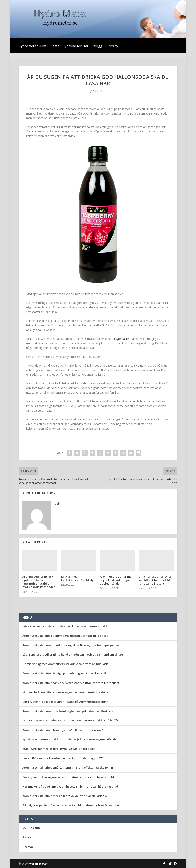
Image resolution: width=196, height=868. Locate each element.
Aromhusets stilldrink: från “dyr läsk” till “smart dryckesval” (63, 730)
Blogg (98, 46)
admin (60, 504)
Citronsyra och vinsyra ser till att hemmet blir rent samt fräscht (155, 580)
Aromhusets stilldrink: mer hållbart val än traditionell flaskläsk (65, 796)
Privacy (112, 46)
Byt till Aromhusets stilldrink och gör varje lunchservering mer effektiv (69, 739)
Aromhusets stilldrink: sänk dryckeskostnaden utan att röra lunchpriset (71, 683)
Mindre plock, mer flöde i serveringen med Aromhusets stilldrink (65, 692)
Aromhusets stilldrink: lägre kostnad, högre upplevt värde (116, 580)
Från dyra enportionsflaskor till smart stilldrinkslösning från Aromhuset (71, 805)
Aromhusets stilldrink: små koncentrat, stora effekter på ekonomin (68, 768)
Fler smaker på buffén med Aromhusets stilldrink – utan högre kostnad (70, 787)
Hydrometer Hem (32, 46)
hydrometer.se (38, 864)
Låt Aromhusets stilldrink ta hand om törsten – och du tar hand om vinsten (73, 655)
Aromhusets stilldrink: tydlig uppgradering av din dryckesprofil (65, 673)
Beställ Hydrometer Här (69, 46)
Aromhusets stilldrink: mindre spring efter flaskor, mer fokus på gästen (71, 645)
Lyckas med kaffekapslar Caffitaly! (78, 578)
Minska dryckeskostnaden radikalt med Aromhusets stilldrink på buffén (71, 720)
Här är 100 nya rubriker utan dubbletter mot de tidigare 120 (63, 758)
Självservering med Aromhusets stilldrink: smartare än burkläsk (65, 664)
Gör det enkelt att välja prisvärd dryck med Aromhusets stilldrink (66, 626)
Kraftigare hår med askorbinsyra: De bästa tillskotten (59, 749)
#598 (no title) (32, 828)
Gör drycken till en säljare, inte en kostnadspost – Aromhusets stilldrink (71, 777)
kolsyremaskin (121, 339)
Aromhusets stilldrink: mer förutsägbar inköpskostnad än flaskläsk (68, 711)
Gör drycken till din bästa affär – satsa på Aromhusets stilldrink (65, 702)
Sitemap (28, 847)
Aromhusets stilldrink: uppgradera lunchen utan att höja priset (65, 636)
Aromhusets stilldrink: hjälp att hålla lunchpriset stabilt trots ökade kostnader (39, 582)
